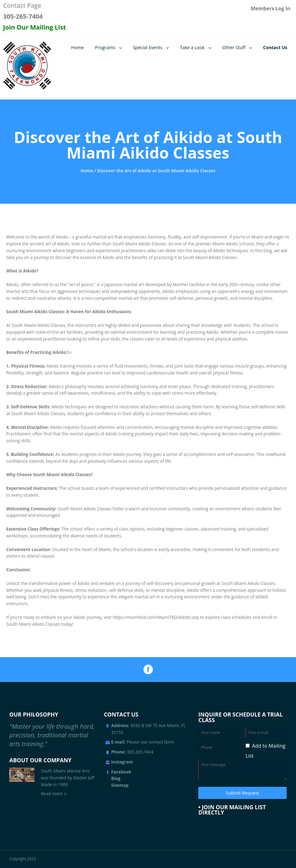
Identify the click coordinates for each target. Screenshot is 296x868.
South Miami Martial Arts (65, 771)
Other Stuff (234, 47)
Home (77, 47)
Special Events (148, 47)
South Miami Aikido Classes (139, 244)
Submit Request (242, 793)
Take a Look (192, 47)
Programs (105, 47)
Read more (52, 794)
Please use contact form (142, 742)
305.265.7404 (140, 752)
